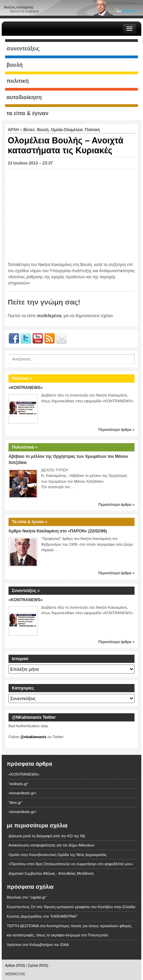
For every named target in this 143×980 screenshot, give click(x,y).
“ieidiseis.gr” (19, 784)
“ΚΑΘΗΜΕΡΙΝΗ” (64, 916)
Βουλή (43, 130)
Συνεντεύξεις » (26, 591)
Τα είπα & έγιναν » (30, 522)
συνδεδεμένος (49, 316)
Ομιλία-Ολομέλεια (67, 130)
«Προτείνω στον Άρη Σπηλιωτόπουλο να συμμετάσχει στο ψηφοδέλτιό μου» (71, 864)
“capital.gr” (38, 897)
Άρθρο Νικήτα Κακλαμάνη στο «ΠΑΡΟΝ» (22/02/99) (58, 531)
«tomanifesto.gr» (22, 793)
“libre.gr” (15, 803)
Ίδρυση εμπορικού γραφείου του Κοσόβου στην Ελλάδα (89, 907)
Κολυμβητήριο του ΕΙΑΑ (49, 945)
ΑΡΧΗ (14, 130)
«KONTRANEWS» (26, 388)
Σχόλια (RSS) (38, 966)
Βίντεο (29, 130)
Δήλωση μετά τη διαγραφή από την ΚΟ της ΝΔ (47, 836)
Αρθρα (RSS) (15, 966)
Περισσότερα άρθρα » (116, 430)
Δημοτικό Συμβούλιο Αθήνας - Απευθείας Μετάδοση (51, 873)
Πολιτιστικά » (25, 447)
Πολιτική (92, 130)
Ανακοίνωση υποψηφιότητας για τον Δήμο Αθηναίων (51, 845)
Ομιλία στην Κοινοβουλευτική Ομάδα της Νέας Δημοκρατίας (58, 855)
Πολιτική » (22, 378)
